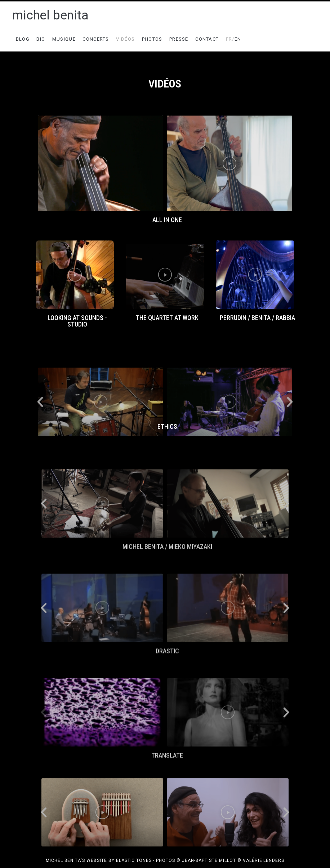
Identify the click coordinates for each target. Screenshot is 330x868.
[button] (162, 216)
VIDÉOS (125, 39)
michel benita (50, 15)
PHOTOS (152, 39)
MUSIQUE (64, 39)
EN (234, 39)
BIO (41, 39)
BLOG (23, 39)
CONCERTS (96, 39)
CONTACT (207, 39)
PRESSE (179, 39)
